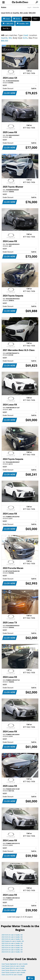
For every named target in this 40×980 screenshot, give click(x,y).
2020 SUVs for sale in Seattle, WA (12, 948)
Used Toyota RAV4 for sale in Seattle (13, 968)
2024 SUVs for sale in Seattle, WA (12, 937)
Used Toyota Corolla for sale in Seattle (13, 973)
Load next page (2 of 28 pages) (20, 917)
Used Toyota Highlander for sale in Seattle (15, 964)
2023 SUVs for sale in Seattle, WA (12, 939)
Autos (4, 7)
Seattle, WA (23, 24)
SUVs (17, 19)
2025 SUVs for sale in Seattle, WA (12, 935)
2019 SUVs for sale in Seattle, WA (12, 950)
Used (6, 19)
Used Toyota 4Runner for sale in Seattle (14, 970)
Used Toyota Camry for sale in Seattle (13, 966)
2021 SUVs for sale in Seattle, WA (12, 945)
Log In (29, 7)
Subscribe (36, 7)
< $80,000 (8, 24)
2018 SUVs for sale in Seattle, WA (12, 952)
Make (27, 19)
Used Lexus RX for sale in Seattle (12, 975)
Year (36, 19)
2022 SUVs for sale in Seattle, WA (12, 943)
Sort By (6, 28)
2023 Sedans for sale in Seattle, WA (13, 941)
